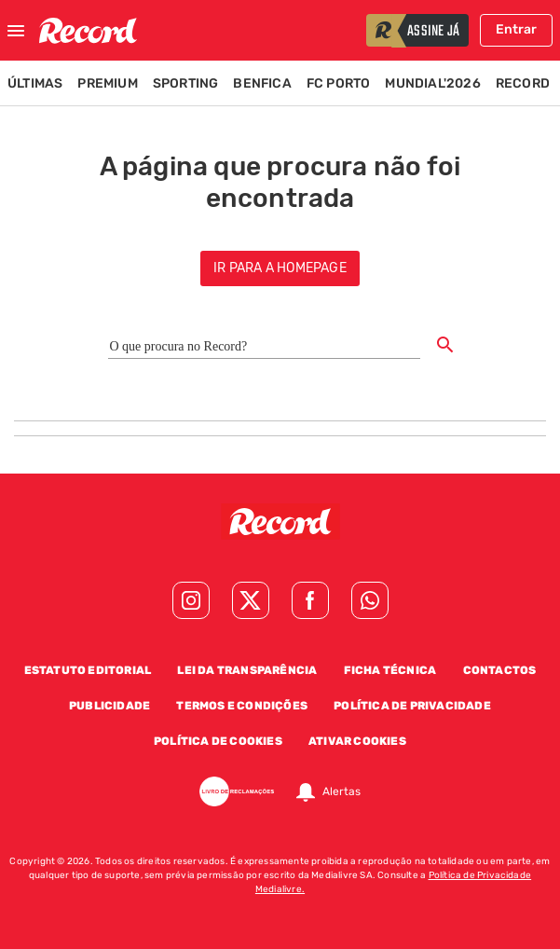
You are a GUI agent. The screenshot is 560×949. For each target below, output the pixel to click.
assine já (433, 32)
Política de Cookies (218, 741)
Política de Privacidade (412, 706)
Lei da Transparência (247, 670)
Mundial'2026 (432, 83)
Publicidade (109, 706)
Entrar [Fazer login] (516, 29)
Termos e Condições (242, 706)
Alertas (341, 791)
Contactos (500, 670)
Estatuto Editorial (88, 670)
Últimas (35, 83)
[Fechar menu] (16, 31)
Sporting (186, 83)
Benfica (262, 83)
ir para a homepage (280, 268)
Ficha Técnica (390, 670)
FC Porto (339, 83)
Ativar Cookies (357, 741)
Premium (107, 83)
